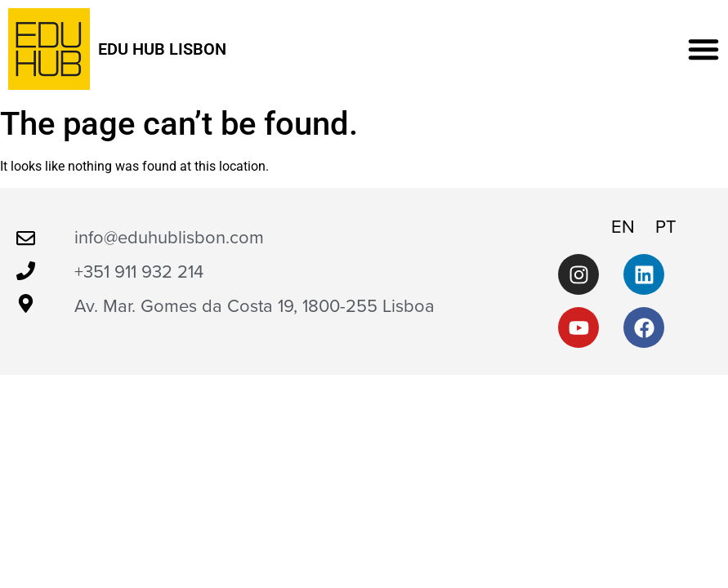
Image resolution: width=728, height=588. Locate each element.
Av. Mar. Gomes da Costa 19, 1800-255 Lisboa (255, 306)
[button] (703, 49)
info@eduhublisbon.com (169, 238)
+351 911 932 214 (139, 272)
